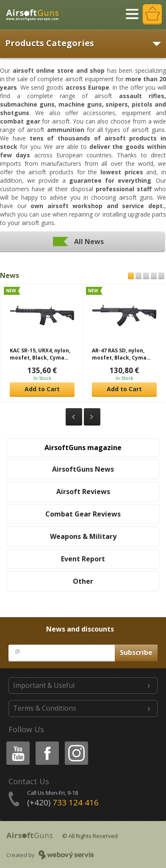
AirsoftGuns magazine (83, 448)
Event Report (83, 559)
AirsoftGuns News (83, 469)
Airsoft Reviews (83, 492)
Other (83, 581)
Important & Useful (44, 685)
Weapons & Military (83, 536)
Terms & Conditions (45, 708)
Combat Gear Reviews (83, 514)
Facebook (46, 743)
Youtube (15, 743)
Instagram (76, 743)
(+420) (63, 802)
